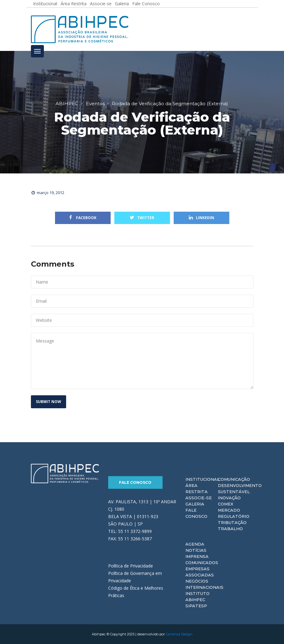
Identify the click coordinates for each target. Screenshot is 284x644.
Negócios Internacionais (204, 584)
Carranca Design (179, 634)
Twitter (142, 218)
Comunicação (234, 479)
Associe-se (199, 498)
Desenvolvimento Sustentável (240, 488)
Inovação (229, 498)
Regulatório (234, 516)
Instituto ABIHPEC (197, 596)
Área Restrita (197, 488)
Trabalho (230, 529)
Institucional (202, 479)
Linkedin (201, 218)
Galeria (195, 504)
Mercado (229, 510)
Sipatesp (196, 606)
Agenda (195, 544)
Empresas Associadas (200, 572)
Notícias (196, 550)
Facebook (83, 218)
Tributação (232, 522)
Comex (226, 504)
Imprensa (197, 556)
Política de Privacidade (131, 566)
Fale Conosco (135, 482)
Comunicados (202, 563)
